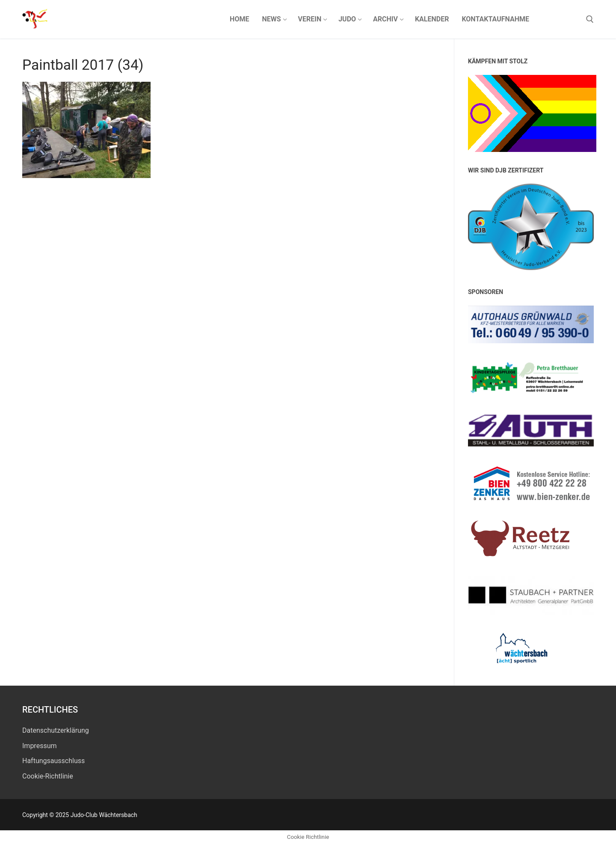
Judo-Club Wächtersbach (134, 19)
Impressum (40, 746)
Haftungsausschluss (53, 761)
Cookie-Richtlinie (48, 776)
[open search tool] (590, 19)
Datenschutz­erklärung (56, 730)
